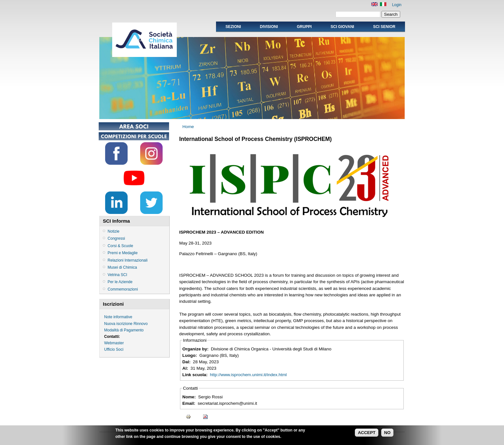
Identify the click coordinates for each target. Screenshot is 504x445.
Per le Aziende (120, 282)
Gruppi (304, 27)
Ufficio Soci (114, 349)
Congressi (116, 238)
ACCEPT (367, 434)
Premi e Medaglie (123, 253)
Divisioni (269, 27)
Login (397, 5)
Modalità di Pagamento (124, 330)
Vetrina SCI (117, 275)
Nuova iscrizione (118, 324)
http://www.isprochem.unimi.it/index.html (248, 375)
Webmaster (114, 343)
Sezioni (233, 27)
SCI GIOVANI (342, 27)
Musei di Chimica (122, 267)
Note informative (118, 317)
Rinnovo (140, 324)
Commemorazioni (123, 289)
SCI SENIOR (384, 27)
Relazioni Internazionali (128, 260)
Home (188, 127)
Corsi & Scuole (120, 246)
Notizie (114, 231)
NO (387, 434)
